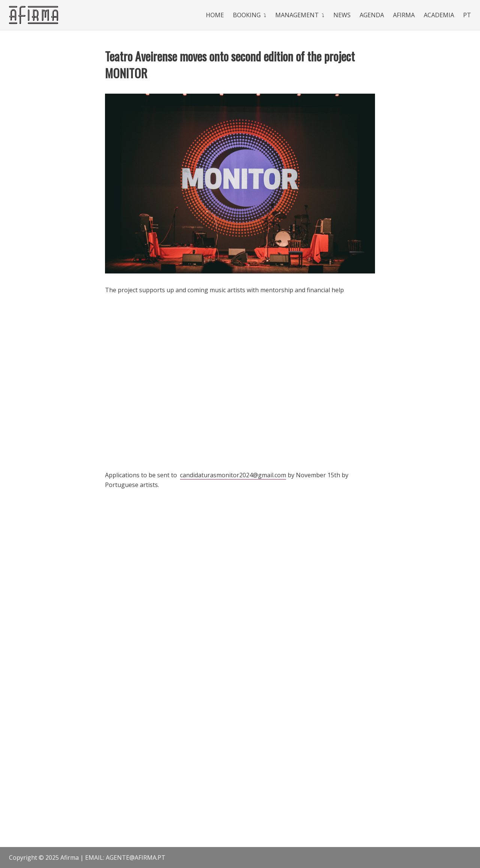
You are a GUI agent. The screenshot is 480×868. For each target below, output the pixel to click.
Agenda (372, 15)
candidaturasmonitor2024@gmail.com (233, 475)
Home (215, 15)
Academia (439, 15)
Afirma (404, 15)
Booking (247, 15)
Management (297, 15)
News (342, 15)
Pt (467, 15)
